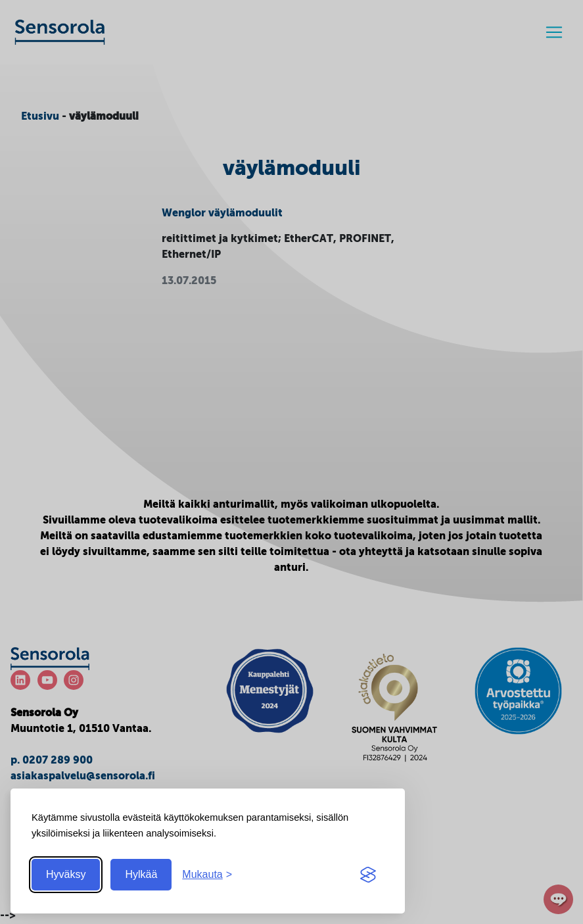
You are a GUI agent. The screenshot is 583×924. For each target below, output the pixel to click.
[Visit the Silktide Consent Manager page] (368, 875)
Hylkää (141, 874)
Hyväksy (66, 874)
